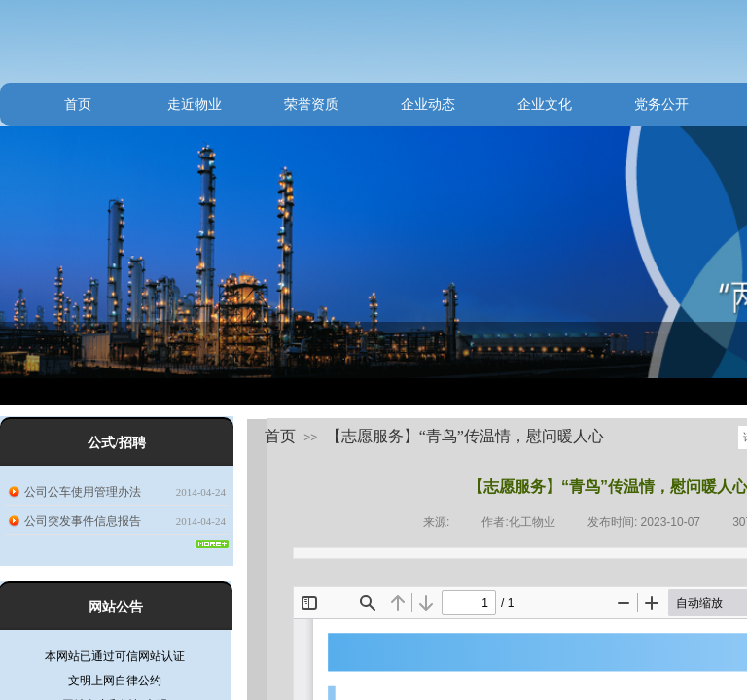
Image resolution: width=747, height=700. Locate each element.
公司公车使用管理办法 (83, 492)
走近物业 (195, 104)
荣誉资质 (311, 104)
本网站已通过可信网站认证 (115, 660)
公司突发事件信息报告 (83, 521)
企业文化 (545, 104)
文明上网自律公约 (115, 684)
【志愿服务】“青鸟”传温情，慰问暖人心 (465, 436)
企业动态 (428, 104)
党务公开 (661, 104)
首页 (78, 104)
